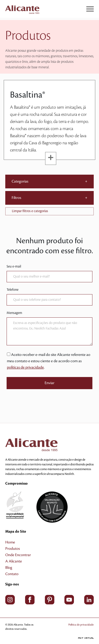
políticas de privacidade (25, 368)
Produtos (13, 549)
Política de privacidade (81, 625)
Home (10, 542)
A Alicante (14, 561)
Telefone (13, 290)
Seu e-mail (14, 266)
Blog (9, 568)
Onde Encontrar (18, 555)
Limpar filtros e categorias (30, 211)
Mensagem (14, 313)
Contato (12, 574)
